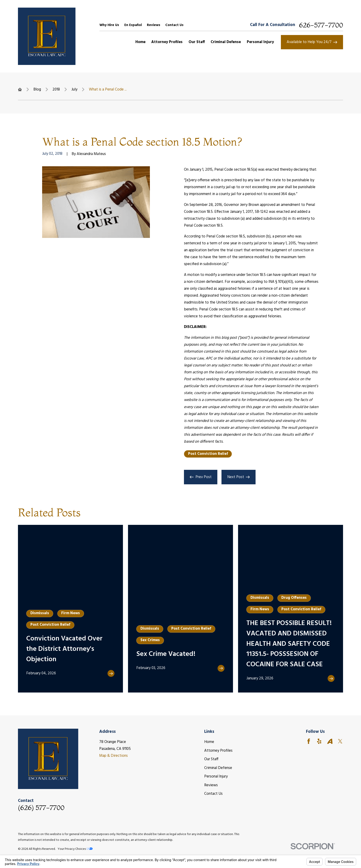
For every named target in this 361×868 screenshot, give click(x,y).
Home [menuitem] (140, 42)
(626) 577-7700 (41, 808)
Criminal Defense (218, 768)
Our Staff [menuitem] (197, 42)
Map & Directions (114, 756)
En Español (133, 25)
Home (209, 742)
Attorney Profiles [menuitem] (167, 42)
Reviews (154, 25)
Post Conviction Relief (208, 454)
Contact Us (174, 25)
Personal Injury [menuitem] (260, 42)
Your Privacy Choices (75, 849)
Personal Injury (216, 776)
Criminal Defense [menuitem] (226, 42)
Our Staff (211, 759)
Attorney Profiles (218, 751)
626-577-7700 (321, 25)
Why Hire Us (109, 25)
